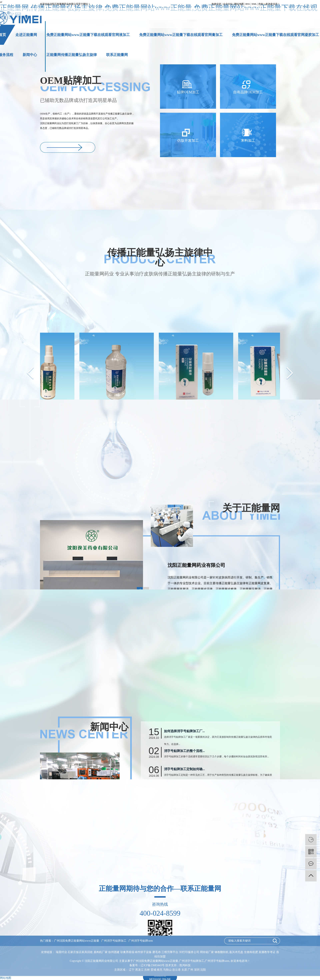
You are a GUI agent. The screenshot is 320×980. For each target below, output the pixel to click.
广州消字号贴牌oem (141, 941)
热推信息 (216, 4)
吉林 (147, 970)
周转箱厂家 (207, 952)
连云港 (176, 970)
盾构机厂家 (101, 952)
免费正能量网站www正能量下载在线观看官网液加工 (88, 35)
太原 (184, 970)
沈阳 (203, 970)
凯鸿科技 (185, 965)
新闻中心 (30, 55)
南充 (160, 970)
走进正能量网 (26, 35)
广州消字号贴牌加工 (114, 941)
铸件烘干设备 (144, 952)
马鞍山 (167, 970)
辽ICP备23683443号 (153, 965)
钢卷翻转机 (222, 952)
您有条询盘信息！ (269, 4)
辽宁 (132, 970)
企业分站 (228, 4)
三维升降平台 (170, 952)
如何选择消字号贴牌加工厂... (184, 777)
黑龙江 (139, 970)
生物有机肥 (251, 952)
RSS (248, 4)
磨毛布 (157, 952)
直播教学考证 (267, 952)
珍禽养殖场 (128, 952)
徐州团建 (114, 952)
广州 (190, 970)
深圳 (197, 970)
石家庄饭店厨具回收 (81, 952)
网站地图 (239, 4)
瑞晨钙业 (62, 952)
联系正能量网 (117, 55)
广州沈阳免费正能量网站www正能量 (77, 941)
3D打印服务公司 (189, 952)
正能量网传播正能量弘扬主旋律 (72, 55)
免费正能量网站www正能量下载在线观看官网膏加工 (181, 35)
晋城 (153, 970)
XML (254, 4)
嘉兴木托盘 (237, 952)
